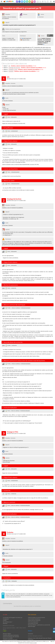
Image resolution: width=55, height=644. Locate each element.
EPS (9, 63)
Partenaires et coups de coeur (35, 639)
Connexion (30, 631)
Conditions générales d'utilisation (11, 632)
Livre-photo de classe (33, 620)
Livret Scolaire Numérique (34, 616)
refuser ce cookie (33, 643)
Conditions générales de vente (10, 637)
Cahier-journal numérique (34, 618)
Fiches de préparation (33, 619)
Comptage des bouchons (14, 65)
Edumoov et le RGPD (8, 635)
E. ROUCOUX (41, 14)
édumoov (5, 620)
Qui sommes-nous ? (8, 619)
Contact (5, 618)
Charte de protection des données (11, 634)
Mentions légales (7, 631)
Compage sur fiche (13, 67)
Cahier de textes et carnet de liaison (36, 615)
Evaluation (11, 68)
